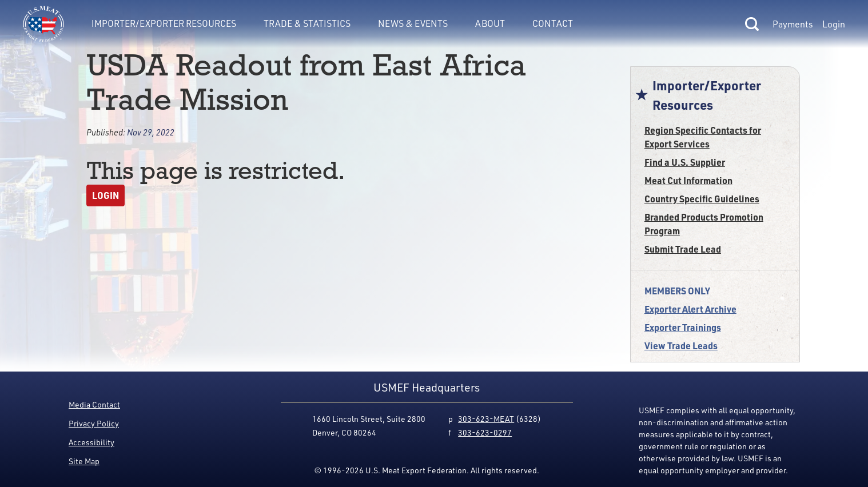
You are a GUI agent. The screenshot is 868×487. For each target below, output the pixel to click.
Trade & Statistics (307, 23)
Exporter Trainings (683, 327)
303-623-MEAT (486, 419)
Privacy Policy (94, 423)
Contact (553, 23)
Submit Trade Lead (683, 249)
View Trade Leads (681, 346)
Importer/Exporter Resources (164, 23)
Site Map (84, 461)
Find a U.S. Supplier (685, 162)
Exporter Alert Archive (690, 309)
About (490, 23)
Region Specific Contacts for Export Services (703, 137)
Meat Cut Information (688, 180)
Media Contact (94, 404)
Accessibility (91, 442)
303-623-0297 (485, 432)
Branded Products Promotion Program (704, 224)
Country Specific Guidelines (702, 199)
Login (834, 24)
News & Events (413, 23)
